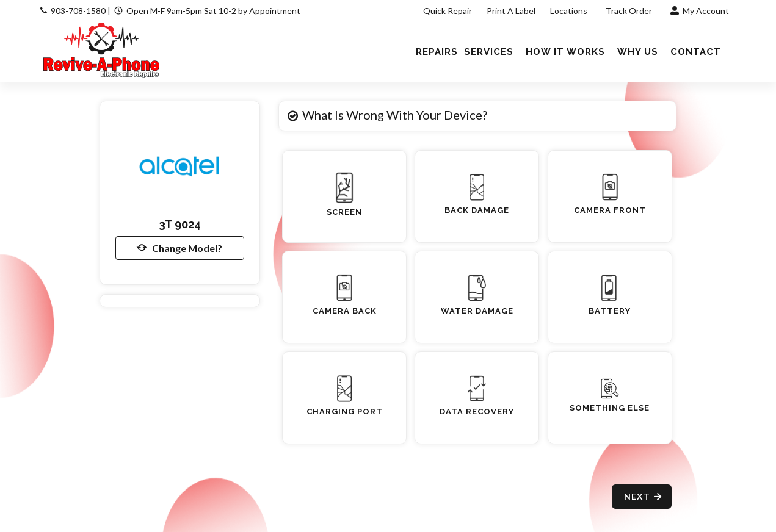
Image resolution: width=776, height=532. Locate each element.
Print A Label (511, 11)
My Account (700, 11)
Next (643, 496)
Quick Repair (448, 11)
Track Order (630, 11)
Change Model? (179, 248)
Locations (570, 11)
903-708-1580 (78, 11)
